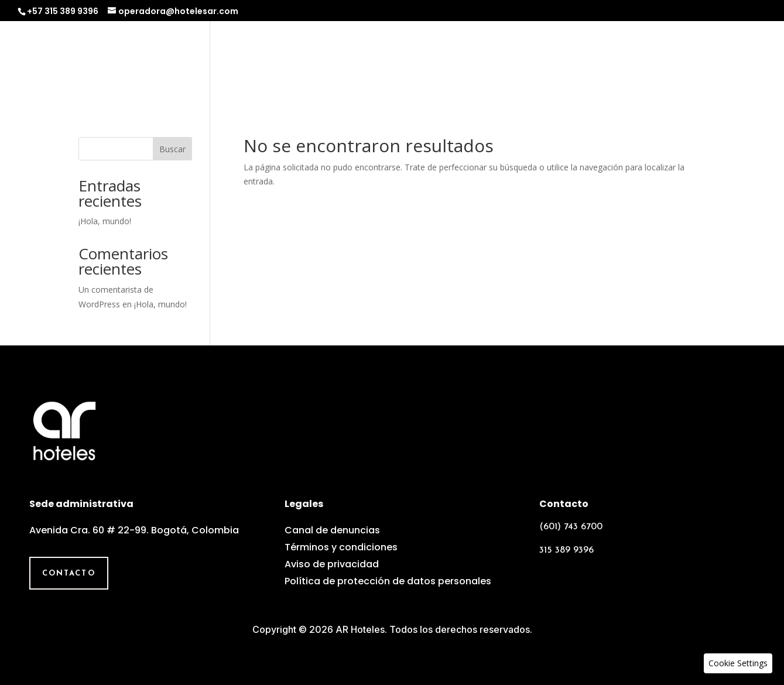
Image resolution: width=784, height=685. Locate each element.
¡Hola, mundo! (105, 221)
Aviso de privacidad (332, 564)
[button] (738, 663)
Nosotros (319, 62)
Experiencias (481, 62)
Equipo (612, 62)
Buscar (172, 149)
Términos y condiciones (341, 547)
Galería (670, 62)
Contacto (736, 62)
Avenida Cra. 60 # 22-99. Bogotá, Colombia (134, 530)
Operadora (396, 62)
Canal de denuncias (332, 530)
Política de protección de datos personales (388, 581)
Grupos (555, 62)
